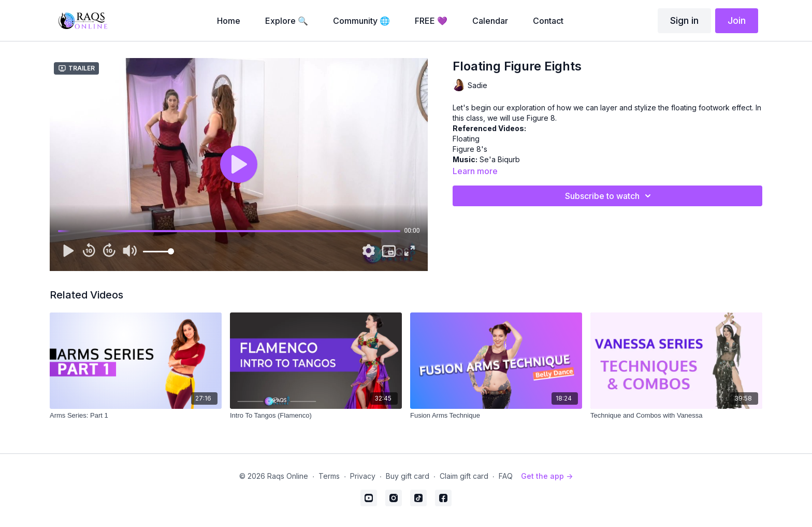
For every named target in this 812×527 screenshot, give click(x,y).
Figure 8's (470, 149)
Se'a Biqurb (500, 159)
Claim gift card (464, 476)
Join (737, 20)
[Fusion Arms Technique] (496, 416)
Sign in (684, 20)
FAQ (506, 476)
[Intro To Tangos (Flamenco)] (316, 416)
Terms (329, 476)
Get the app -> (547, 476)
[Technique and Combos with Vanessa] (676, 416)
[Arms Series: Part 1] (136, 416)
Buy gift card (408, 476)
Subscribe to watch (610, 196)
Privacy (363, 476)
